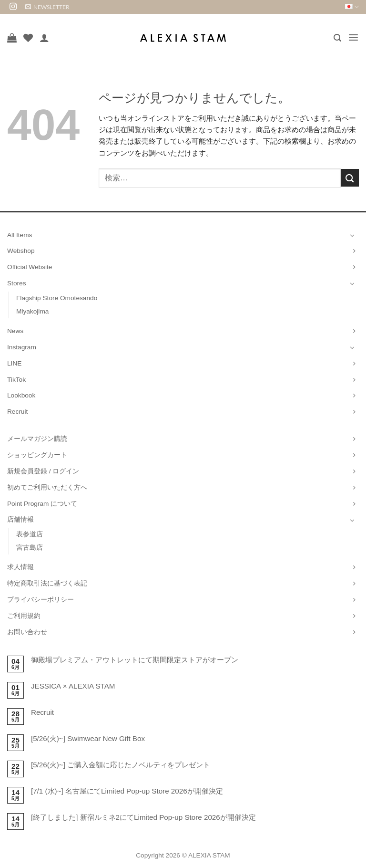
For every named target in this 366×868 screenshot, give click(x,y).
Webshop (21, 251)
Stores (17, 283)
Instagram (22, 347)
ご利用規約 (24, 616)
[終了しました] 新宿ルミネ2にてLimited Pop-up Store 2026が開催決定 (143, 817)
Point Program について (42, 504)
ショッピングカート (37, 455)
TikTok (16, 380)
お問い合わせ (27, 632)
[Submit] (350, 178)
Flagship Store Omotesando (57, 298)
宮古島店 (30, 548)
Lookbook (21, 395)
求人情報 (20, 567)
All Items (20, 235)
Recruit (17, 412)
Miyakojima (32, 311)
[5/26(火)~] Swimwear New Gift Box (88, 738)
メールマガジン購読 (37, 439)
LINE (14, 363)
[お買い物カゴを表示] (12, 38)
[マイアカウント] (44, 38)
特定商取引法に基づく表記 (47, 583)
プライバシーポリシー (41, 600)
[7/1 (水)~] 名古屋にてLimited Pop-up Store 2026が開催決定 (127, 791)
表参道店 (30, 534)
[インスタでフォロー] (13, 7)
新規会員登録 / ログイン (43, 471)
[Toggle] (352, 235)
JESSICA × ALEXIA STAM (73, 686)
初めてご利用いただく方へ (47, 487)
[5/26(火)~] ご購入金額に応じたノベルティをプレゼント (121, 765)
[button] (47, 7)
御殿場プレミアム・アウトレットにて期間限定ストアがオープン (135, 660)
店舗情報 (20, 519)
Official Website (30, 267)
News (15, 331)
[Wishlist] (28, 38)
